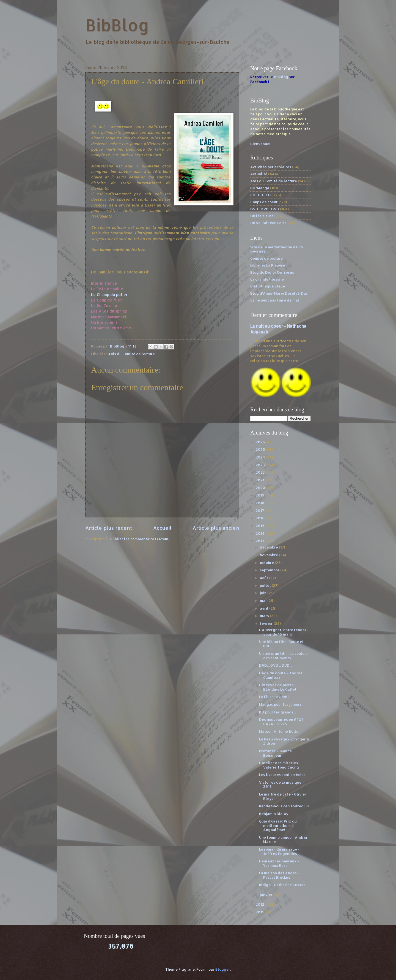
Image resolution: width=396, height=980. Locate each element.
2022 (261, 472)
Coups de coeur (264, 202)
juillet (266, 585)
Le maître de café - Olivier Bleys (283, 796)
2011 (260, 912)
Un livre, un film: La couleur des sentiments (284, 655)
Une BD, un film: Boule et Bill (281, 644)
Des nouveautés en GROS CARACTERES (281, 722)
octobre (267, 563)
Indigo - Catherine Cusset (282, 885)
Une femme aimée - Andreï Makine (283, 839)
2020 (261, 488)
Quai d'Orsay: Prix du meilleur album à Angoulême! (278, 825)
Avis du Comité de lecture (131, 354)
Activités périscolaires (271, 167)
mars (265, 616)
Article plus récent (109, 528)
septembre (270, 570)
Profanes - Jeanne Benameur (275, 753)
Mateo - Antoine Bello (279, 731)
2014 (261, 533)
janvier (267, 895)
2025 (261, 449)
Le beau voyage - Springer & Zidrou (284, 741)
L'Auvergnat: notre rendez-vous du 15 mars (284, 632)
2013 (260, 541)
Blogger (223, 969)
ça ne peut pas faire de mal (275, 300)
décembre (269, 547)
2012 (260, 904)
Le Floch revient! (274, 697)
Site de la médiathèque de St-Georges (277, 249)
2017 (260, 511)
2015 (261, 526)
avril (265, 608)
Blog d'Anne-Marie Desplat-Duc (279, 293)
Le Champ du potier (109, 294)
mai (264, 601)
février (267, 623)
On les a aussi (262, 216)
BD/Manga (260, 188)
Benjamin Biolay (274, 814)
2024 (261, 457)
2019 (261, 495)
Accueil (162, 528)
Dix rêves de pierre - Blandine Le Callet (278, 687)
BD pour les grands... (277, 712)
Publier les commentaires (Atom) (140, 539)
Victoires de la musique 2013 (280, 784)
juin (264, 593)
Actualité (259, 174)
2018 (260, 503)
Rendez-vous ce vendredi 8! (284, 806)
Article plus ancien (216, 528)
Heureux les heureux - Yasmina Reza (279, 863)
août (264, 578)
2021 (260, 480)
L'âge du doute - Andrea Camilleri (281, 675)
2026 (261, 442)
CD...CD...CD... (262, 195)
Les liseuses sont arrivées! (283, 775)
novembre (269, 555)
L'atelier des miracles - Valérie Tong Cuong (280, 765)
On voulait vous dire (268, 223)
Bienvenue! (260, 144)
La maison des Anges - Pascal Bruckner (279, 875)
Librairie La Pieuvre (268, 265)
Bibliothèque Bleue (268, 286)
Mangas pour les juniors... (282, 704)
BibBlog (117, 25)
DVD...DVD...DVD (265, 209)
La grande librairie (267, 279)
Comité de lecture (266, 258)
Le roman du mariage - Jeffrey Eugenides (279, 851)
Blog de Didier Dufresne (272, 272)
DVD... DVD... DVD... (276, 665)
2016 (260, 518)
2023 (261, 465)
